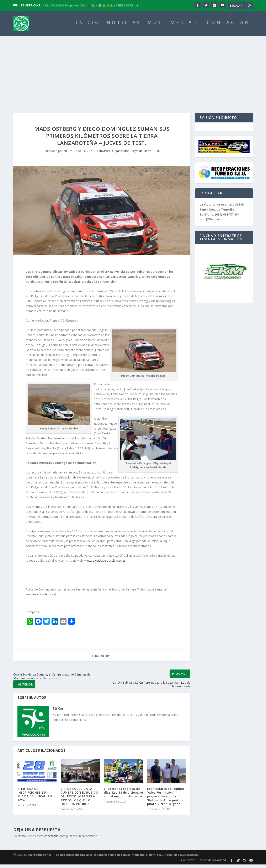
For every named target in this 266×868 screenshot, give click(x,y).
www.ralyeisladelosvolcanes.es (105, 564)
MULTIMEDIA (170, 27)
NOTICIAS (124, 27)
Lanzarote (104, 154)
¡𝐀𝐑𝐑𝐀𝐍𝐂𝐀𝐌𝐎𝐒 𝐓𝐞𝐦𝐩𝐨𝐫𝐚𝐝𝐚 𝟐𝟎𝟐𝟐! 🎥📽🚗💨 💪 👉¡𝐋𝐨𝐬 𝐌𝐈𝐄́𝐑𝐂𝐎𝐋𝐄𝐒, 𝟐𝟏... (91, 5)
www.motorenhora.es (40, 598)
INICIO (88, 27)
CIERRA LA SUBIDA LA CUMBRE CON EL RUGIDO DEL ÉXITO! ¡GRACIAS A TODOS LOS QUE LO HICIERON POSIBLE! (79, 800)
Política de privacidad (212, 864)
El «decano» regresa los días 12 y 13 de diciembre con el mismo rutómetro (123, 796)
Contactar (188, 864)
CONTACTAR (228, 27)
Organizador (121, 154)
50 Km (68, 154)
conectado (51, 839)
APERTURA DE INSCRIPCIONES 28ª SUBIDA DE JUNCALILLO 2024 (35, 798)
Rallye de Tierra (141, 154)
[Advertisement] (133, 71)
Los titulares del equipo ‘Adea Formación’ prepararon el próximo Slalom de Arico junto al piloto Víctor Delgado (166, 800)
